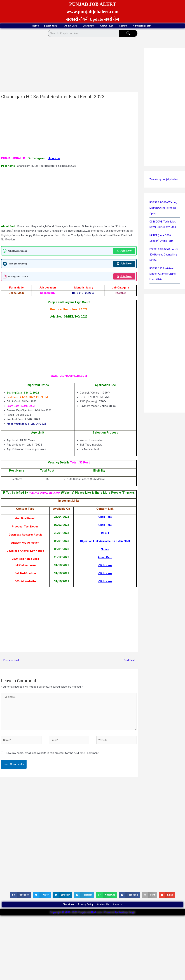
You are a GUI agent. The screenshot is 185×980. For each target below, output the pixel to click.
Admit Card (64, 26)
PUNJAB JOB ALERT (93, 4)
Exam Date (88, 26)
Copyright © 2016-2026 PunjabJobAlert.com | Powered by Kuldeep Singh (92, 924)
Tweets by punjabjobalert (164, 180)
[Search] (128, 34)
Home (14, 26)
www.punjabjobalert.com (92, 11)
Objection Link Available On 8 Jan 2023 (104, 546)
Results (136, 26)
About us (126, 914)
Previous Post (10, 665)
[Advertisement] (69, 66)
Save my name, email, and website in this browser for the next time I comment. (52, 761)
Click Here (104, 521)
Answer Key (113, 26)
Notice (104, 554)
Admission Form (163, 26)
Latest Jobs (37, 26)
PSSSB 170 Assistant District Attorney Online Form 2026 (163, 274)
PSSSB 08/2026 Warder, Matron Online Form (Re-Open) (164, 208)
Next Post (130, 665)
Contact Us (106, 914)
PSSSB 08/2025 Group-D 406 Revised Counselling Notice (164, 255)
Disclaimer (60, 914)
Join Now (54, 159)
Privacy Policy (83, 914)
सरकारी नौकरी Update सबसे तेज (93, 19)
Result (104, 538)
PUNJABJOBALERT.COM (52, 494)
